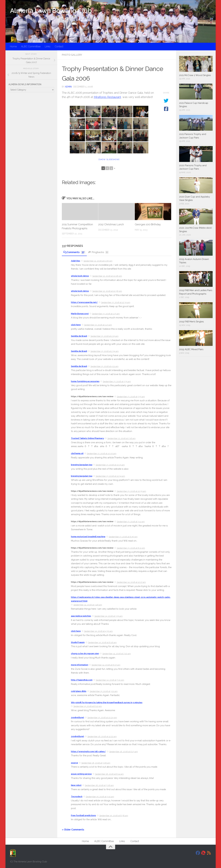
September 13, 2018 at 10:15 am (110, 465)
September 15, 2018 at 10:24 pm (102, 718)
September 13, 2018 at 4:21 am (104, 366)
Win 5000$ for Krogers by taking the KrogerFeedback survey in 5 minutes (107, 702)
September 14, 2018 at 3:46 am (88, 605)
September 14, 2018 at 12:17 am (131, 582)
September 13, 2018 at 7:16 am (121, 438)
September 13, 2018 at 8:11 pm (131, 548)
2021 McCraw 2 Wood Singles (195, 75)
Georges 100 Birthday (148, 224)
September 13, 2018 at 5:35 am (117, 381)
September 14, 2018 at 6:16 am (102, 642)
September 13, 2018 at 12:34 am (116, 302)
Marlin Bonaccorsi (80, 314)
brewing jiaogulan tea (82, 465)
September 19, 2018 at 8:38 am (114, 816)
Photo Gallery (72, 55)
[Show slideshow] (109, 159)
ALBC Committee (31, 46)
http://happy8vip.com (82, 680)
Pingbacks (98, 252)
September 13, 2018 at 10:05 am (102, 454)
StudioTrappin (78, 642)
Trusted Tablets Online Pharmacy (88, 438)
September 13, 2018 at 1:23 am (98, 325)
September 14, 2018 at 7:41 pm (110, 680)
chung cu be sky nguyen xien (85, 653)
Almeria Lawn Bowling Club (51, 11)
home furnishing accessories (85, 381)
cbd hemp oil (77, 453)
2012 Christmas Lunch (111, 224)
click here (76, 325)
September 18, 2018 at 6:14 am (109, 774)
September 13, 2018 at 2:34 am (105, 351)
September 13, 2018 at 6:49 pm (123, 537)
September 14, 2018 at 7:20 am (117, 654)
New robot (76, 785)
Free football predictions (83, 815)
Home (13, 46)
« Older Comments (73, 830)
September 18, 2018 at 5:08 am (96, 763)
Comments (74, 252)
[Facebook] (198, 853)
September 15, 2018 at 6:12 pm (88, 706)
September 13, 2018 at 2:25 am (104, 336)
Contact (59, 46)
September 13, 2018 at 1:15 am (106, 314)
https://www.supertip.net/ (84, 302)
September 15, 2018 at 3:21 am (104, 691)
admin (68, 87)
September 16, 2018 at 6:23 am (124, 752)
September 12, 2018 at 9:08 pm (98, 261)
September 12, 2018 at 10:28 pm (107, 276)
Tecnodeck (77, 796)
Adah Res (76, 261)
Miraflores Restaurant (107, 97)
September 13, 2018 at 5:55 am (131, 397)
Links (48, 46)
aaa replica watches (81, 616)
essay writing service (81, 774)
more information (80, 665)
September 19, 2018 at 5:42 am (100, 797)
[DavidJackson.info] (203, 853)
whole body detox (80, 276)
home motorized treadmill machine (88, 537)
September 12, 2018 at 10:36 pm (107, 291)
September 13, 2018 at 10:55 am (131, 491)
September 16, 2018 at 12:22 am (102, 737)
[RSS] (209, 853)
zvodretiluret (78, 717)
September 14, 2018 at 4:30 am (98, 631)
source (74, 763)
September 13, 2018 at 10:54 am (110, 476)
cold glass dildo (79, 691)
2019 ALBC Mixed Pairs (191, 349)
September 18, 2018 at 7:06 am (99, 785)
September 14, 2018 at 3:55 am (109, 616)
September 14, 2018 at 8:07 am (106, 665)
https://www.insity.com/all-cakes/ (88, 751)
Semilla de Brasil (79, 336)
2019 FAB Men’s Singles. (192, 322)
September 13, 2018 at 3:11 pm (131, 522)
